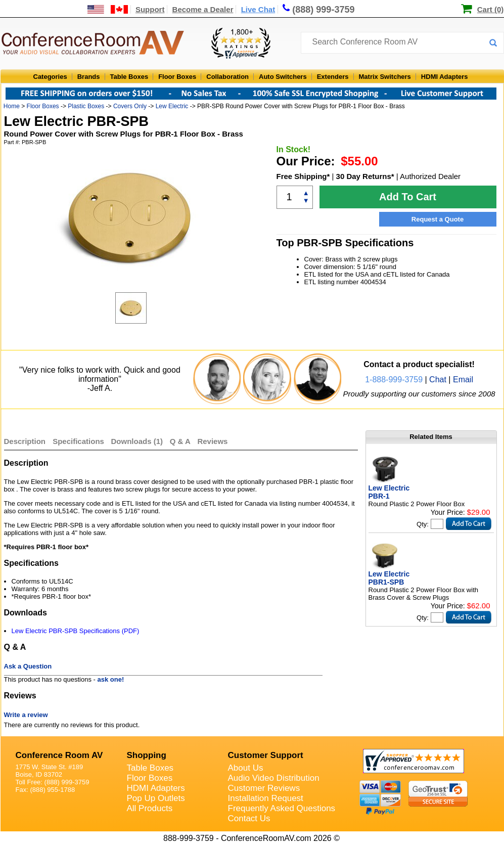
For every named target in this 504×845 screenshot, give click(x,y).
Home (12, 106)
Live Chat (258, 9)
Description (25, 441)
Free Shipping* (303, 176)
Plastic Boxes (86, 106)
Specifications (78, 441)
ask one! (111, 679)
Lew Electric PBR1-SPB (389, 578)
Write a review (26, 715)
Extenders (333, 77)
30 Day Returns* (365, 176)
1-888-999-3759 (394, 380)
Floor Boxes (177, 77)
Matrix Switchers (385, 77)
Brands (89, 77)
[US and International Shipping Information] (108, 9)
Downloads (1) (137, 441)
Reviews (212, 441)
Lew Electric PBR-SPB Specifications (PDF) (76, 631)
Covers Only (130, 106)
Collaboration (227, 77)
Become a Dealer (203, 9)
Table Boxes (129, 77)
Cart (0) (491, 9)
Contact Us (249, 818)
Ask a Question (28, 666)
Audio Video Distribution (274, 778)
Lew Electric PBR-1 (389, 492)
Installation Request (266, 798)
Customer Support (266, 755)
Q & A (181, 441)
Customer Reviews (264, 788)
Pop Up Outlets (156, 798)
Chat (438, 380)
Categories (50, 77)
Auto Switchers (283, 77)
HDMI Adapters (445, 77)
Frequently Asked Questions (282, 808)
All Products (150, 808)
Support (150, 9)
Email (463, 380)
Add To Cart (408, 197)
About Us (246, 768)
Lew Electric (172, 106)
